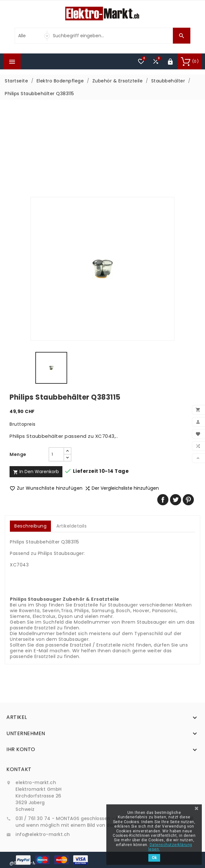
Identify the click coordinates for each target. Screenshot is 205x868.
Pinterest (188, 500)
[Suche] (111, 36)
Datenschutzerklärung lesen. (170, 847)
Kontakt (19, 807)
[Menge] (56, 454)
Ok (154, 858)
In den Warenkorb (36, 472)
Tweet (176, 500)
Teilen (163, 500)
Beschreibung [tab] (30, 526)
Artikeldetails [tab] (71, 526)
